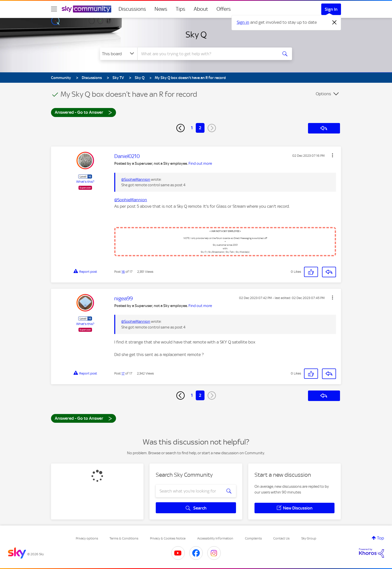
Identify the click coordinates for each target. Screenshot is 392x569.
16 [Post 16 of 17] (123, 272)
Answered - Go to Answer (83, 112)
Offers (224, 9)
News (161, 9)
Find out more (200, 163)
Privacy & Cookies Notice (168, 538)
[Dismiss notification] (334, 22)
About (201, 9)
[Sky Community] (86, 9)
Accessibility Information (215, 538)
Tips (180, 9)
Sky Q (196, 34)
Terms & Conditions (124, 538)
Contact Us (281, 538)
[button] (332, 155)
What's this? (85, 182)
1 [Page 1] (192, 128)
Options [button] (323, 94)
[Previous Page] (180, 128)
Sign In (331, 9)
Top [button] (380, 538)
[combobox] (207, 54)
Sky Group (309, 538)
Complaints (253, 538)
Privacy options (87, 538)
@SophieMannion (136, 179)
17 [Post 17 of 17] (123, 373)
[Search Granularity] (119, 54)
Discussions (132, 9)
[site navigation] (54, 9)
